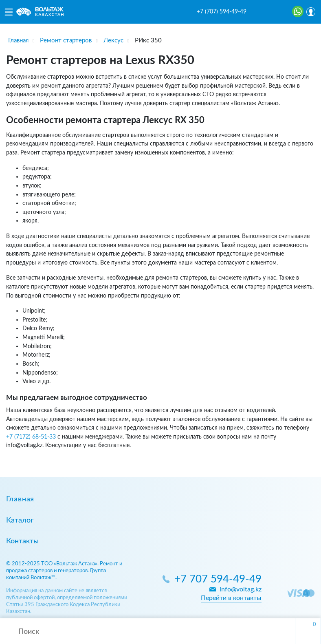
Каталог (20, 520)
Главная (20, 499)
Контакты (22, 541)
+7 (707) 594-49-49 (222, 12)
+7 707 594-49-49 (218, 579)
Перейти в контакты (231, 598)
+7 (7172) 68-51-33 (31, 437)
